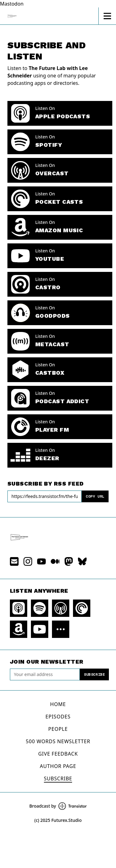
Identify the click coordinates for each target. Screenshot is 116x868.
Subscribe (94, 674)
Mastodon (12, 4)
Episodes (58, 717)
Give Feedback (58, 754)
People (58, 729)
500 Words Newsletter (58, 741)
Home (58, 704)
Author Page (58, 766)
